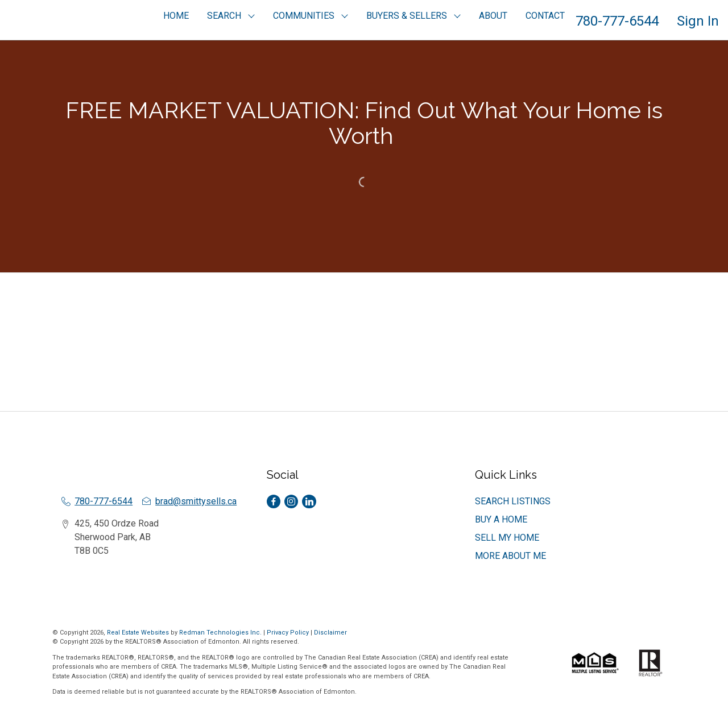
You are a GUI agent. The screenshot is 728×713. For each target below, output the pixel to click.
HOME (176, 16)
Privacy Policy (288, 633)
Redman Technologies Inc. (221, 633)
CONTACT (545, 16)
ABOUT (493, 16)
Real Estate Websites (139, 633)
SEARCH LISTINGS (513, 501)
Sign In (698, 21)
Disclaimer (330, 633)
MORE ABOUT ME (510, 556)
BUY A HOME (501, 519)
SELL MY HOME (507, 538)
